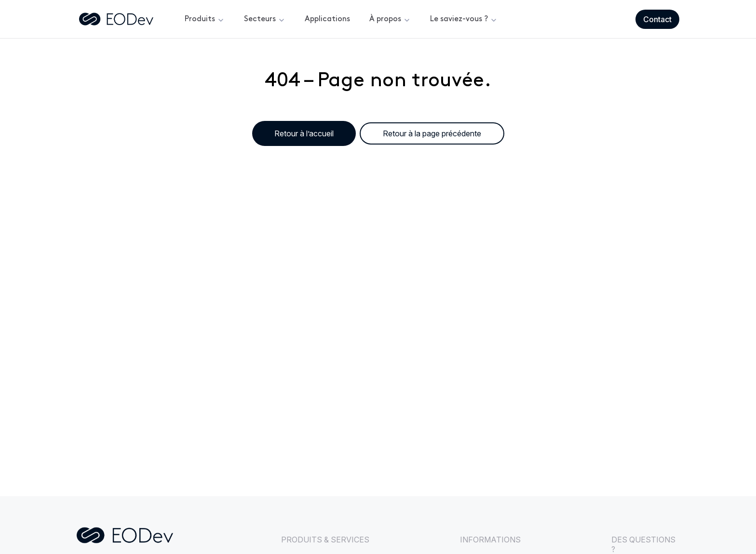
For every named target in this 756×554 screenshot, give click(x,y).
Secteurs (260, 19)
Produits (200, 19)
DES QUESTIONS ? (643, 544)
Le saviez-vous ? (459, 19)
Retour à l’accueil (304, 133)
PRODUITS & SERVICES (325, 540)
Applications (327, 19)
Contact (657, 19)
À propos (385, 19)
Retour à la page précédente (432, 133)
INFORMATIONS (490, 540)
